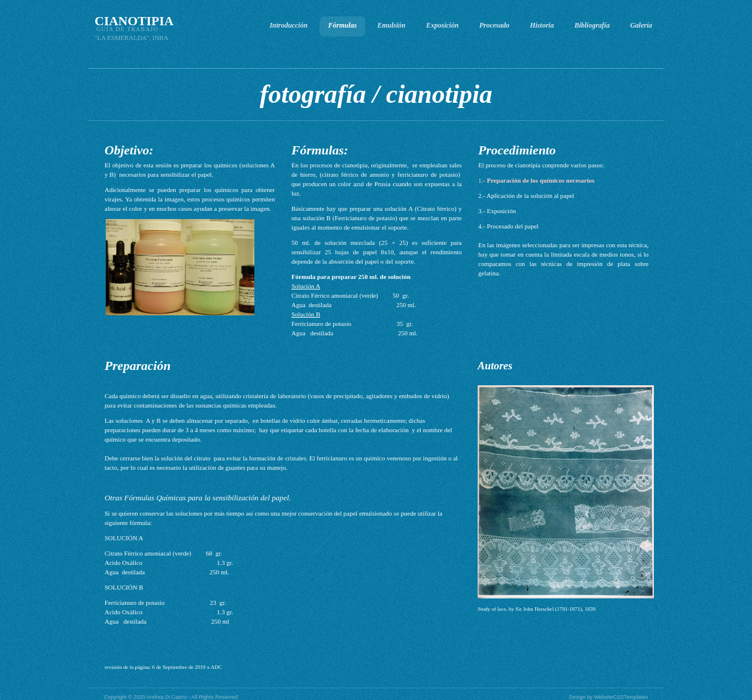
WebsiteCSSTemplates (621, 697)
